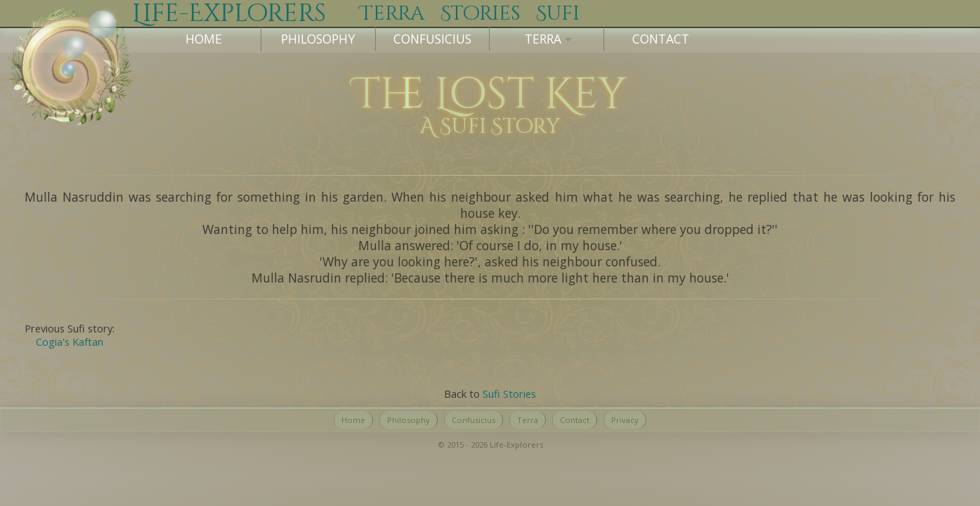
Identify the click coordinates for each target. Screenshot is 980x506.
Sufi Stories (509, 394)
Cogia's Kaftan (70, 342)
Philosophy (318, 39)
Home (204, 39)
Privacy (625, 420)
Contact (661, 39)
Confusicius (432, 39)
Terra (528, 420)
